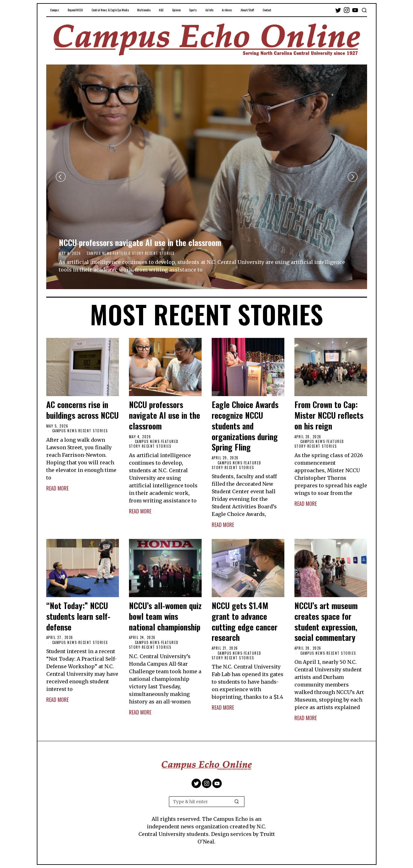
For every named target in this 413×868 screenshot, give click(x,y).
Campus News (99, 253)
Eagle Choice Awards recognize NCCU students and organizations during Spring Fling (245, 426)
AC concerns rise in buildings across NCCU (82, 410)
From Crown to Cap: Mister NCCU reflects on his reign (329, 415)
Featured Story (128, 253)
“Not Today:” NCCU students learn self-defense (78, 616)
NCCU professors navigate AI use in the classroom (140, 243)
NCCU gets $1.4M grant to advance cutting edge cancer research (245, 622)
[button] (237, 802)
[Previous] (61, 177)
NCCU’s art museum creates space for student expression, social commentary (326, 622)
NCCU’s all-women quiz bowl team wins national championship (165, 616)
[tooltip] (338, 10)
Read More (57, 488)
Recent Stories (160, 253)
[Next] (353, 177)
